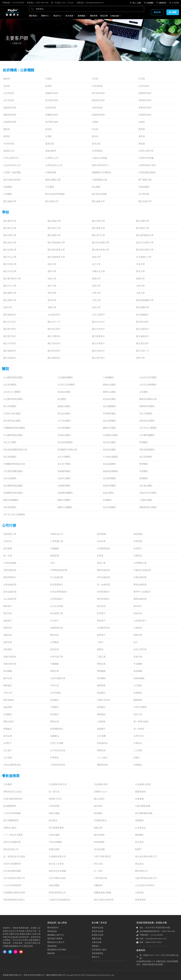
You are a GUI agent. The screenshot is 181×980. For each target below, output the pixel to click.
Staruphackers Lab (106, 975)
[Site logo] (12, 12)
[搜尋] (87, 9)
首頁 (7, 43)
